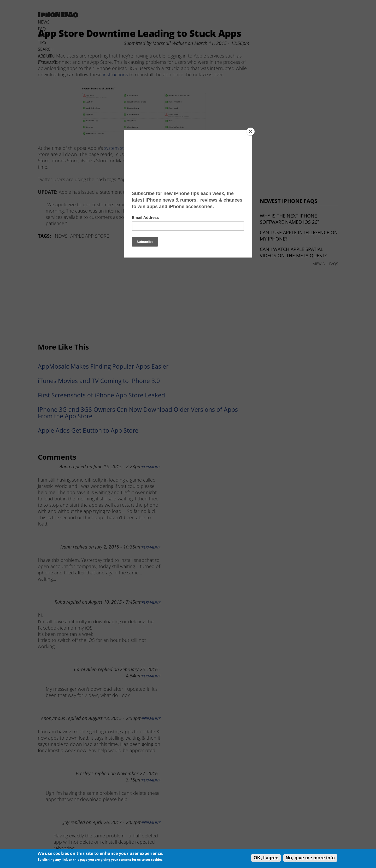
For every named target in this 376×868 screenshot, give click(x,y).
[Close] (251, 132)
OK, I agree (266, 858)
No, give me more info (310, 858)
